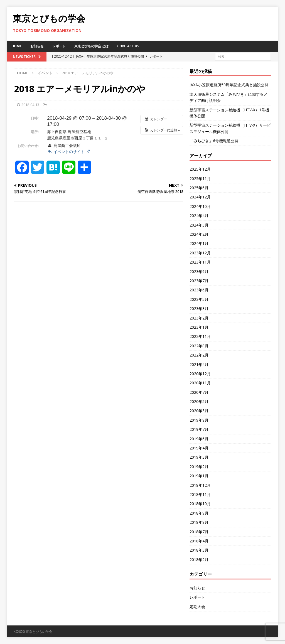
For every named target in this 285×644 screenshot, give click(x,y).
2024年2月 (199, 234)
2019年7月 (199, 429)
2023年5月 (199, 299)
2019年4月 (199, 448)
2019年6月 (199, 439)
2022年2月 (199, 355)
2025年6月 (199, 188)
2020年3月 (199, 411)
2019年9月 (199, 420)
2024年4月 (199, 216)
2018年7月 (199, 532)
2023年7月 (199, 281)
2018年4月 (199, 541)
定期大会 (197, 607)
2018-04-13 (30, 105)
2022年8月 (199, 346)
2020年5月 (199, 401)
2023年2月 (199, 318)
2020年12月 (200, 374)
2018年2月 (199, 560)
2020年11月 (200, 383)
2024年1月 (199, 243)
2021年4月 (199, 364)
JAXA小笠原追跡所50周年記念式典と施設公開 (229, 85)
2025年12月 (200, 169)
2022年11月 (200, 336)
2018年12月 (200, 485)
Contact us (128, 46)
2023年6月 (199, 290)
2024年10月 (200, 206)
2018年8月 (199, 522)
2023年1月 (199, 327)
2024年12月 (200, 197)
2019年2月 (199, 467)
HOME (17, 46)
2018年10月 (200, 504)
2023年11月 (200, 262)
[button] (162, 130)
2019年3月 (199, 457)
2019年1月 (199, 476)
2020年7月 (199, 392)
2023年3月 (199, 309)
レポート (59, 46)
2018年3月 (199, 550)
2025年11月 (200, 179)
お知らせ (37, 46)
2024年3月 (199, 225)
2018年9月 (199, 513)
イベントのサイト (68, 152)
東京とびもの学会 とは (91, 46)
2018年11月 (200, 494)
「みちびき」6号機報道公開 (214, 141)
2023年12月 (200, 253)
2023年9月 (199, 271)
